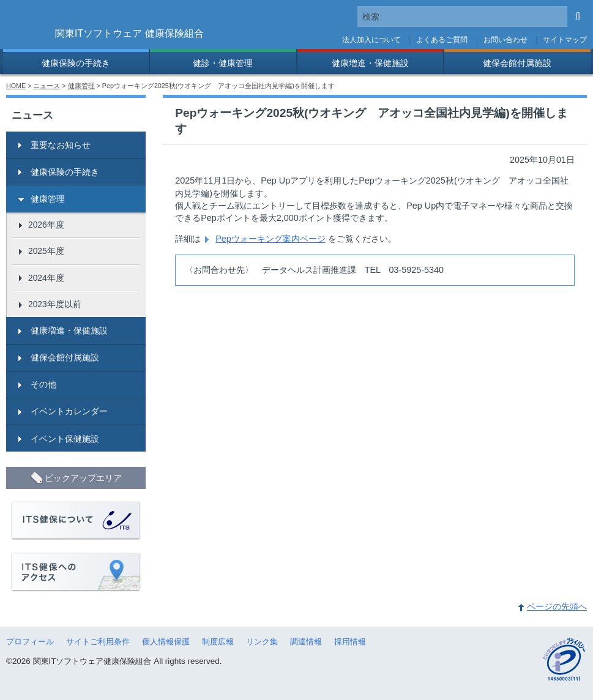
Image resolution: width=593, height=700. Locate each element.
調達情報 (306, 642)
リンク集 (262, 642)
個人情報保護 (166, 642)
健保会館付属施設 (517, 63)
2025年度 (46, 251)
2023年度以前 (55, 304)
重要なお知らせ (61, 145)
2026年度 (46, 225)
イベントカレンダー (69, 411)
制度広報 (218, 642)
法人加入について (371, 40)
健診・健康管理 (223, 63)
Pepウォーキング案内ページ (270, 239)
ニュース (47, 86)
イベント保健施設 (65, 439)
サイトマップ (565, 40)
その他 (43, 384)
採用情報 (350, 642)
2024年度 (46, 278)
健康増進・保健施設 (370, 63)
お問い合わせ (505, 40)
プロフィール (30, 642)
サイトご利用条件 (98, 642)
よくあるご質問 (442, 40)
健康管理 (81, 86)
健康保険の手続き (76, 63)
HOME (16, 86)
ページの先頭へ (557, 606)
